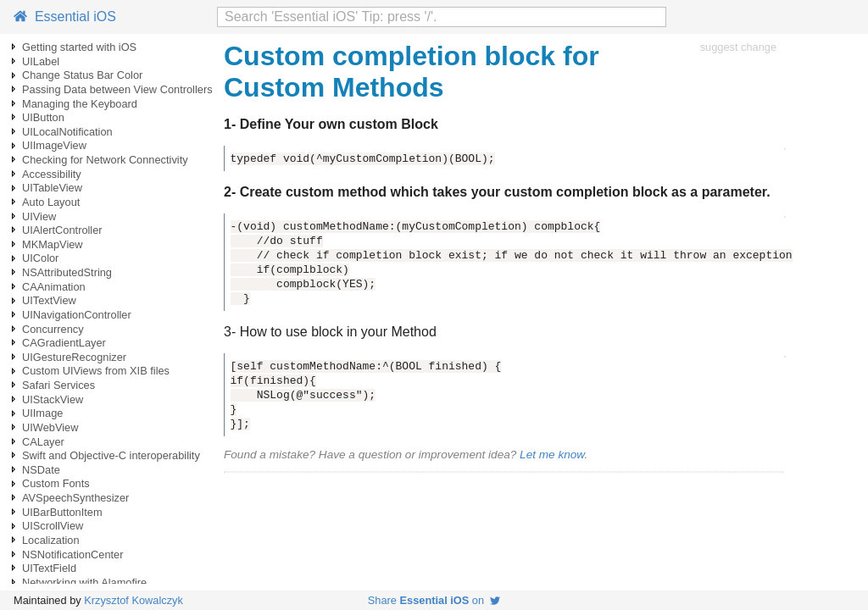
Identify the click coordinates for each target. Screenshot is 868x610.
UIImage (42, 413)
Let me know (552, 455)
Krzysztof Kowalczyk (134, 600)
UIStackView (53, 399)
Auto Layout (51, 202)
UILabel (41, 61)
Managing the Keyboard (80, 104)
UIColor (40, 258)
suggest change (738, 47)
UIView (39, 216)
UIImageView (54, 145)
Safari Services (58, 385)
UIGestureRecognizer (74, 357)
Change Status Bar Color (82, 75)
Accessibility (52, 174)
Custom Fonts (56, 483)
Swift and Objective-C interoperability (111, 455)
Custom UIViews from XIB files (96, 371)
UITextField (49, 568)
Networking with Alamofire (84, 582)
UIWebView (50, 427)
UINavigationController (77, 315)
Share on (434, 600)
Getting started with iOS (79, 47)
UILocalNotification (67, 132)
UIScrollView (53, 526)
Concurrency (53, 329)
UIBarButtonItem (62, 512)
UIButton (43, 117)
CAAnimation (54, 287)
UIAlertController (62, 230)
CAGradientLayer (64, 343)
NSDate (41, 470)
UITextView (49, 300)
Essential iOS (65, 17)
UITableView (52, 188)
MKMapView (53, 244)
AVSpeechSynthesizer (75, 498)
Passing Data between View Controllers (117, 89)
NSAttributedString (67, 272)
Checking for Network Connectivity (105, 160)
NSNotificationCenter (73, 555)
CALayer (43, 442)
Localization (51, 540)
